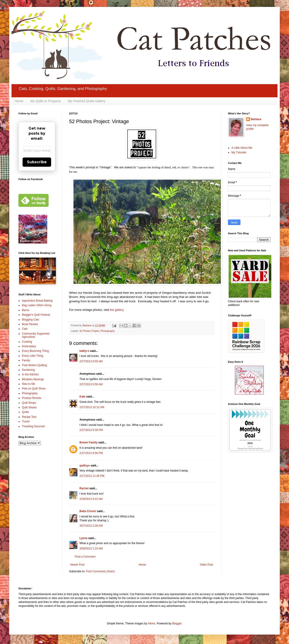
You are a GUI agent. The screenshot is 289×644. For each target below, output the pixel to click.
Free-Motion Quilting (34, 365)
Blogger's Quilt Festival (36, 315)
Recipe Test (29, 417)
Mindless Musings (33, 379)
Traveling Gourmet (33, 426)
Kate (82, 397)
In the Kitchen (30, 374)
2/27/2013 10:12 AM (92, 407)
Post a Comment (85, 557)
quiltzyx (85, 466)
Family (26, 360)
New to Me (28, 384)
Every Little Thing (33, 356)
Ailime (151, 623)
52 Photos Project (89, 331)
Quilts (25, 412)
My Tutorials (239, 152)
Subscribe (37, 162)
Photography (108, 331)
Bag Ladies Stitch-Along (37, 305)
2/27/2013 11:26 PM (92, 476)
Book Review (30, 324)
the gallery (117, 310)
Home (19, 101)
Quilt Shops (29, 403)
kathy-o (84, 351)
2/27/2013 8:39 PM (91, 430)
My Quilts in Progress (45, 101)
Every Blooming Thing (35, 351)
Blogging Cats (31, 320)
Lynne (83, 538)
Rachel (84, 488)
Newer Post (77, 565)
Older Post (206, 565)
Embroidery (29, 346)
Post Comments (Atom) (100, 571)
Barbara (256, 119)
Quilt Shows (29, 407)
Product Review (32, 398)
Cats (25, 329)
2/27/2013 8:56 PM (91, 453)
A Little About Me (242, 148)
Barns (25, 310)
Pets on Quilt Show (34, 389)
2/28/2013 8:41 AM (91, 499)
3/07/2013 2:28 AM (91, 526)
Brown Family (89, 442)
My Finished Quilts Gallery (86, 101)
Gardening (28, 370)
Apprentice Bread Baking (37, 301)
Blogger (177, 623)
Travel (26, 421)
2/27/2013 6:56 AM (91, 384)
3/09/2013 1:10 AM (91, 549)
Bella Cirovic (88, 511)
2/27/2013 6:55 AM (91, 361)
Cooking (27, 342)
